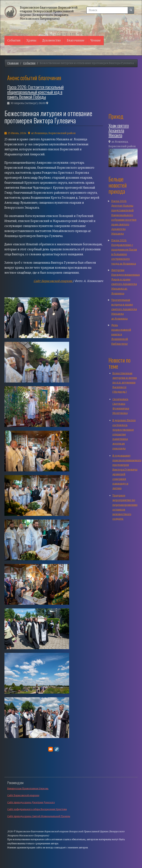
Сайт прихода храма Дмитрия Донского (31, 802)
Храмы (31, 40)
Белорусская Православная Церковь (28, 788)
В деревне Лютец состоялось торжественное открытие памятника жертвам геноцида (124, 434)
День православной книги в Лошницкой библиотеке (121, 334)
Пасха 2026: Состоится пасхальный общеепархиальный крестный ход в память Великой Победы (35, 92)
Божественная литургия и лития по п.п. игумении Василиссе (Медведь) (125, 383)
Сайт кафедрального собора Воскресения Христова (37, 809)
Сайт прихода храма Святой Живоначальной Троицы (39, 816)
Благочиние (76, 40)
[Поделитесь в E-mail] (51, 749)
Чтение (96, 40)
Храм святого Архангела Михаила (119, 130)
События (14, 40)
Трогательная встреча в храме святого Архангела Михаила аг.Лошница (124, 309)
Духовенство (52, 40)
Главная (13, 63)
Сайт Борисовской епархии (53, 281)
